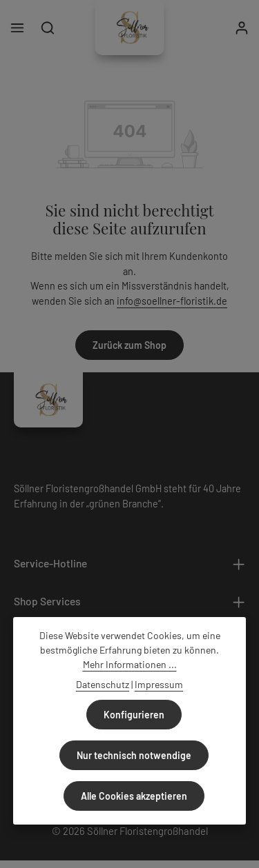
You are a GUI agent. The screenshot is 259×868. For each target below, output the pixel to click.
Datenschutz (103, 684)
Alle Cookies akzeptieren (134, 796)
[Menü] (17, 28)
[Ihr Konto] (242, 28)
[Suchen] (48, 28)
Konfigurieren (134, 715)
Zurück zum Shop (129, 345)
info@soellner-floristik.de (172, 301)
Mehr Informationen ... (130, 664)
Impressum (159, 684)
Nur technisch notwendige (134, 755)
